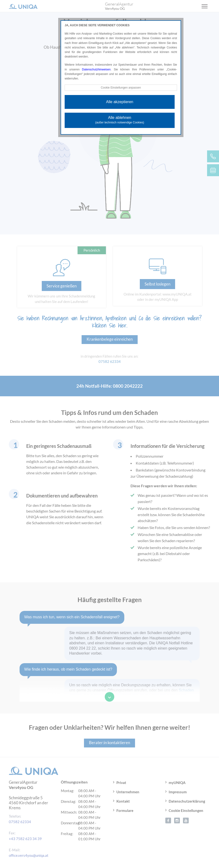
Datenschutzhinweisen (96, 69)
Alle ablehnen (120, 120)
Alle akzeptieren (120, 102)
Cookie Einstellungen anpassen (121, 88)
